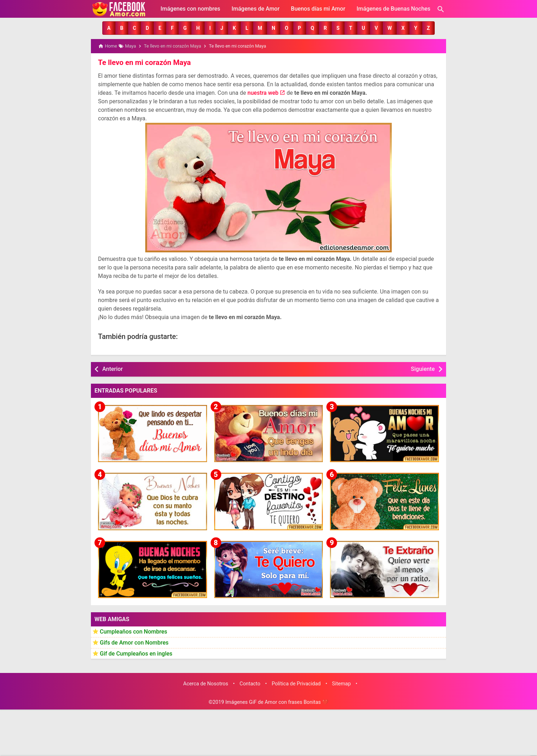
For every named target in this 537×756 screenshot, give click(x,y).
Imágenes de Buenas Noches (394, 9)
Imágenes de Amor (256, 9)
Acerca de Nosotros (206, 683)
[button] (109, 28)
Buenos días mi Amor (318, 9)
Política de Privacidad (296, 683)
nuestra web (263, 92)
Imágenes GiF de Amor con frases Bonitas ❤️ (277, 702)
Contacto (250, 683)
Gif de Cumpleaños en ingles (136, 653)
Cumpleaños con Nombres (134, 631)
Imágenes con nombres (190, 9)
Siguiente (423, 369)
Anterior (113, 369)
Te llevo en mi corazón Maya (143, 62)
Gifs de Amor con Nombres (134, 642)
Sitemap (341, 683)
